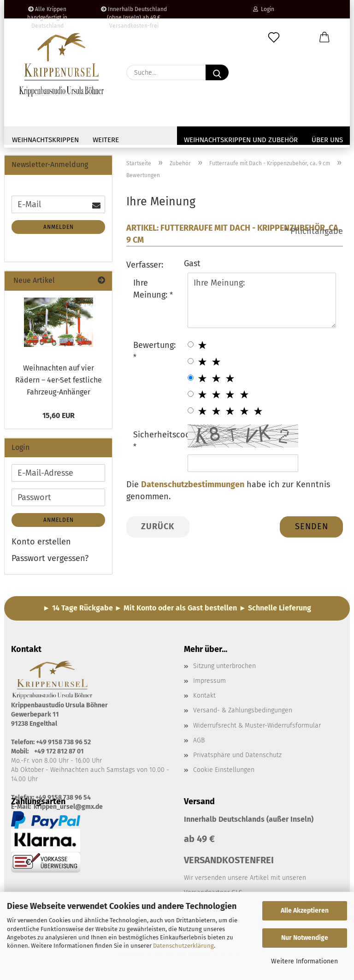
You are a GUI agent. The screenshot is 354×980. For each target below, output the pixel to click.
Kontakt (204, 696)
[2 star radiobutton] (191, 361)
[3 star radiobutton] (191, 378)
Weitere (106, 140)
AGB (199, 740)
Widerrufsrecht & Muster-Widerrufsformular (257, 726)
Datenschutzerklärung (183, 946)
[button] (324, 38)
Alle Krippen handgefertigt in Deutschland (47, 12)
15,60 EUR (59, 415)
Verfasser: (145, 265)
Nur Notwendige (305, 938)
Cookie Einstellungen (224, 770)
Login (264, 9)
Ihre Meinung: (151, 289)
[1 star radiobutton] (191, 344)
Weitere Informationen (304, 961)
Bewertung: (154, 345)
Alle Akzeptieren (305, 911)
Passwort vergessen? (50, 558)
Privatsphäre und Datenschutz (237, 755)
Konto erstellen (41, 542)
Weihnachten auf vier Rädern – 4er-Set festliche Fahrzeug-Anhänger (59, 380)
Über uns (327, 140)
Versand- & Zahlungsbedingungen (243, 710)
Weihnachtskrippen (45, 140)
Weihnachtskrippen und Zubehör (241, 140)
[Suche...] (217, 72)
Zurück (158, 526)
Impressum (209, 681)
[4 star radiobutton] (191, 394)
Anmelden (59, 227)
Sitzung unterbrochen (224, 666)
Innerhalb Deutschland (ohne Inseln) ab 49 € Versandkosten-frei (134, 12)
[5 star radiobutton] (191, 410)
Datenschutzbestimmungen (193, 484)
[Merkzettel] (274, 38)
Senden (312, 526)
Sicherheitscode (157, 435)
